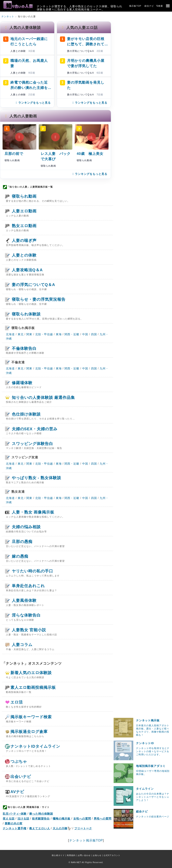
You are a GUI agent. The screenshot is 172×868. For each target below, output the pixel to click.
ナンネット (8, 16)
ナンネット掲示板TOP (86, 840)
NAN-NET (76, 862)
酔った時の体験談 (41, 814)
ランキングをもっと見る (33, 103)
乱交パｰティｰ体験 (15, 814)
